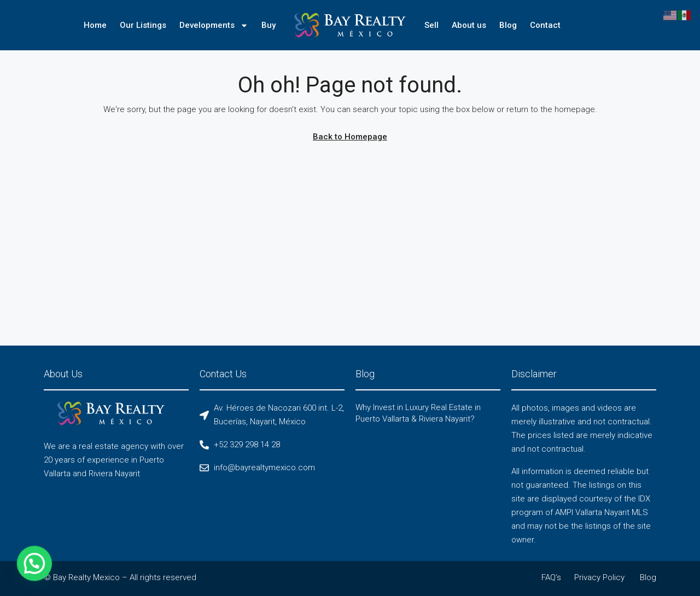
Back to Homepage (350, 137)
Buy (269, 25)
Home (95, 25)
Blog (508, 25)
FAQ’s (551, 577)
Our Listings (143, 25)
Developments (214, 25)
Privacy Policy (599, 577)
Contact (545, 25)
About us (469, 25)
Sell (431, 25)
